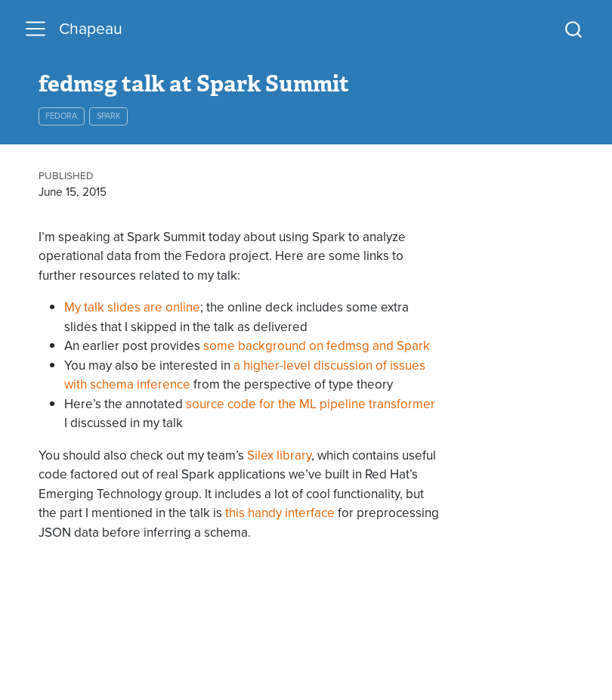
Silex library (279, 455)
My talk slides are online (132, 307)
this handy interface (280, 513)
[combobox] (574, 29)
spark (109, 116)
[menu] (36, 29)
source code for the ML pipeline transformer (311, 404)
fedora (61, 116)
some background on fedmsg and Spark (317, 345)
